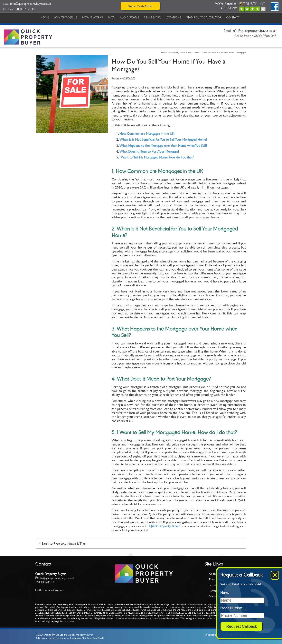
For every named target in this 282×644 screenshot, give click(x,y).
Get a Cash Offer (140, 6)
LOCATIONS (177, 17)
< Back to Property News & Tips (62, 543)
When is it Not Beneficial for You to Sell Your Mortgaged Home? (163, 139)
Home (164, 53)
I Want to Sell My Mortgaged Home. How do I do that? (157, 157)
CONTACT (237, 17)
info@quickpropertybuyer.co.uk (31, 4)
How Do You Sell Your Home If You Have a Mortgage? (220, 53)
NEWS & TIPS (155, 17)
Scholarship (215, 596)
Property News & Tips (181, 53)
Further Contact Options (50, 590)
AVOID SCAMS (132, 17)
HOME (45, 17)
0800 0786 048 (25, 9)
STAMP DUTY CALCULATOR (208, 17)
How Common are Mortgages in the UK (147, 134)
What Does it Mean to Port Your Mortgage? (149, 151)
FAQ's (113, 17)
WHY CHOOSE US (66, 17)
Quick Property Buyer (164, 526)
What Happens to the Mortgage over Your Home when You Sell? (163, 146)
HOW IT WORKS (94, 17)
